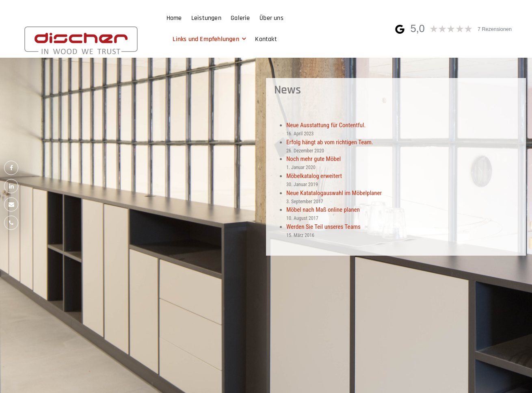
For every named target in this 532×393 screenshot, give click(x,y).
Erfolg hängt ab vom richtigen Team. (330, 142)
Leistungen (206, 18)
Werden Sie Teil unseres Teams (323, 227)
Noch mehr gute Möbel (314, 159)
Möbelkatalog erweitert (314, 176)
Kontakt (266, 39)
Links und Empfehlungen (206, 39)
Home (174, 18)
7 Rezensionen (495, 29)
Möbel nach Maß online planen (323, 210)
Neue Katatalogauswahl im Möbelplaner (334, 193)
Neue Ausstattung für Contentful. (326, 125)
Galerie (240, 18)
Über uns (271, 18)
